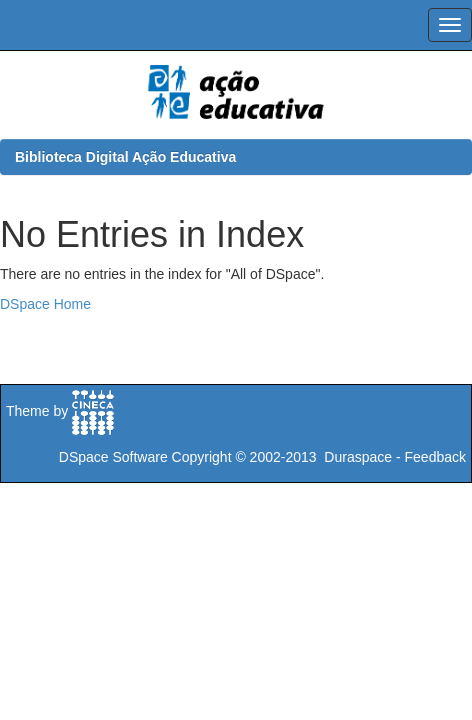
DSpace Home (45, 304)
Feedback (435, 457)
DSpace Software (113, 457)
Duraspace (358, 457)
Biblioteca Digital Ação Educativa (125, 157)
